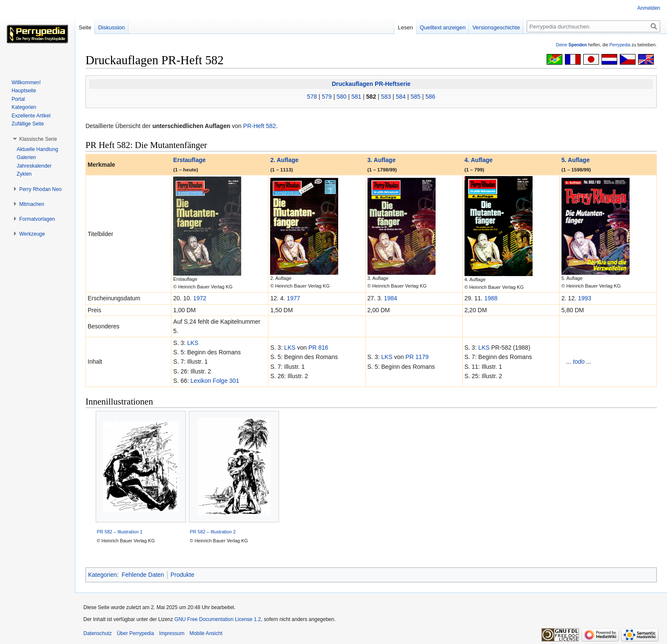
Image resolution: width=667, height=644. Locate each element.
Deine (572, 45)
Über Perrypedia (135, 633)
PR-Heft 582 (260, 126)
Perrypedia (620, 45)
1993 (585, 298)
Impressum (172, 633)
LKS (193, 343)
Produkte (182, 575)
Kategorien (103, 575)
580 (341, 97)
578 (312, 97)
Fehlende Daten (143, 575)
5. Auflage (576, 160)
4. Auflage (479, 160)
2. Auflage (284, 160)
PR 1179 (417, 357)
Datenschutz (98, 633)
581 (356, 97)
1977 (293, 298)
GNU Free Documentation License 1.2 (218, 619)
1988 (491, 298)
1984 (390, 298)
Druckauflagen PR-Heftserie (371, 84)
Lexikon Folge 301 (215, 381)
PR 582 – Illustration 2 (213, 532)
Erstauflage (189, 160)
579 (326, 97)
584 (400, 97)
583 (386, 97)
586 (430, 97)
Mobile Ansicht (206, 633)
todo (579, 362)
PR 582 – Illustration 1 (120, 532)
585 (415, 97)
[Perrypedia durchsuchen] (593, 26)
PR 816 (318, 348)
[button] (38, 139)
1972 (200, 298)
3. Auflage (382, 160)
